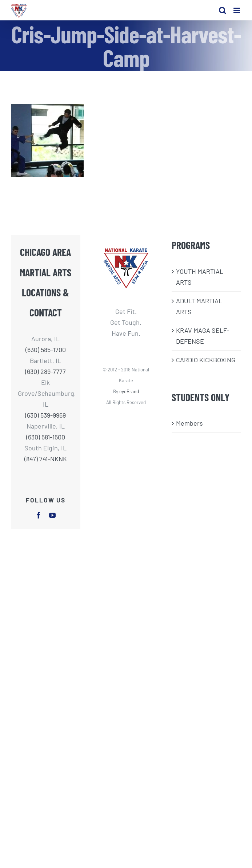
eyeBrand (129, 391)
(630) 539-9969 (45, 415)
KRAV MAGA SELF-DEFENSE (203, 336)
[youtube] (52, 515)
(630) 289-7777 (45, 371)
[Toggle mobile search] (223, 10)
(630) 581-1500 (46, 437)
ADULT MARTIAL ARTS (199, 306)
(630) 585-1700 (46, 350)
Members (189, 423)
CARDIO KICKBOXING (206, 360)
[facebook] (39, 515)
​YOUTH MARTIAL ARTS (200, 277)
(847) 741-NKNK (46, 459)
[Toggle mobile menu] (237, 10)
